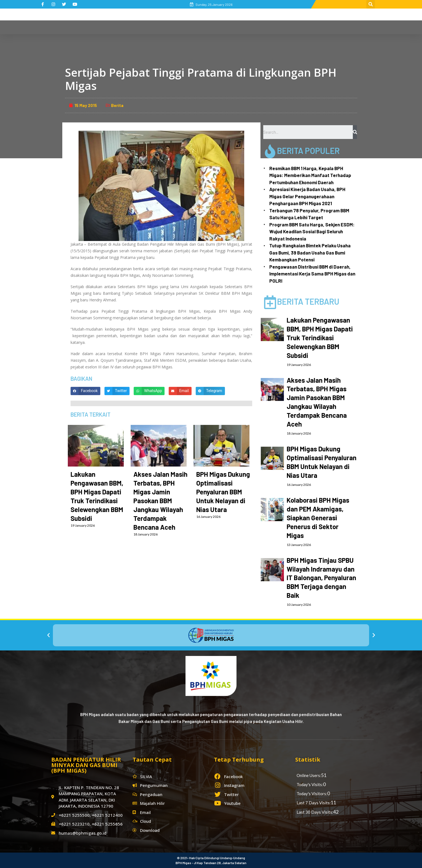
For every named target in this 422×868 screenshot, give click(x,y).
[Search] (355, 132)
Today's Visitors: (312, 794)
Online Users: (309, 775)
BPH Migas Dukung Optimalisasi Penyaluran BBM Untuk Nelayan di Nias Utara (223, 492)
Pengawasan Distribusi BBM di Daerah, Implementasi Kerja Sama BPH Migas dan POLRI (312, 274)
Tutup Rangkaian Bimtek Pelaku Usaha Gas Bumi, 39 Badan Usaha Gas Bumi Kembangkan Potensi (310, 252)
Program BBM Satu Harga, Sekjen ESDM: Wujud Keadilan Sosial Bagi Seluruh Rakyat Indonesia (312, 231)
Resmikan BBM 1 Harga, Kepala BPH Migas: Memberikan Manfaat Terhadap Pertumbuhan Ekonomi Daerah (310, 175)
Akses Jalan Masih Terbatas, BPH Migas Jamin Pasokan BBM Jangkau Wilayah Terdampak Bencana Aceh (160, 501)
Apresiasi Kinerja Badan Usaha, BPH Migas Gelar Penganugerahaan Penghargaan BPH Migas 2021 (307, 196)
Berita (117, 105)
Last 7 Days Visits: (314, 803)
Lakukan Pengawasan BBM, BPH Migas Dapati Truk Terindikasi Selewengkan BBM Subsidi (320, 338)
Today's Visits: (310, 784)
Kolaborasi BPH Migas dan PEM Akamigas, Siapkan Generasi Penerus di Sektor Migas (318, 518)
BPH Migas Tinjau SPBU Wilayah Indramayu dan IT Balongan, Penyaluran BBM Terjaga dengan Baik (321, 578)
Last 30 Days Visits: (315, 812)
